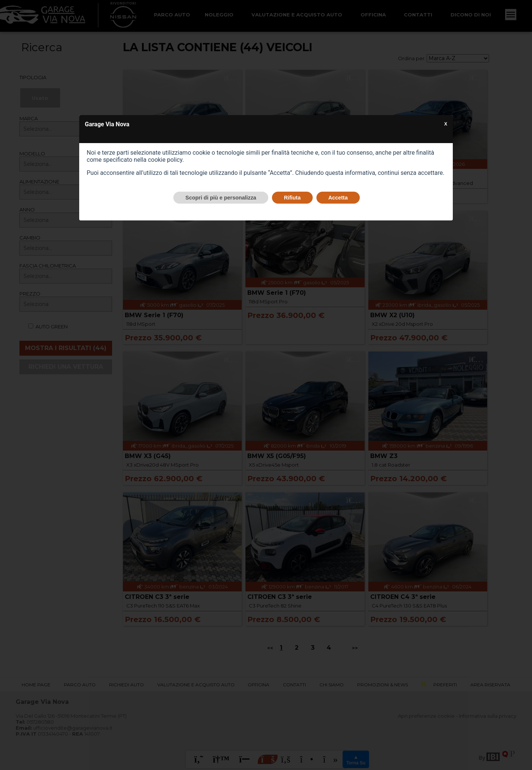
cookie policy (165, 160)
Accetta (338, 198)
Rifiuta (292, 198)
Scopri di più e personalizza (221, 198)
